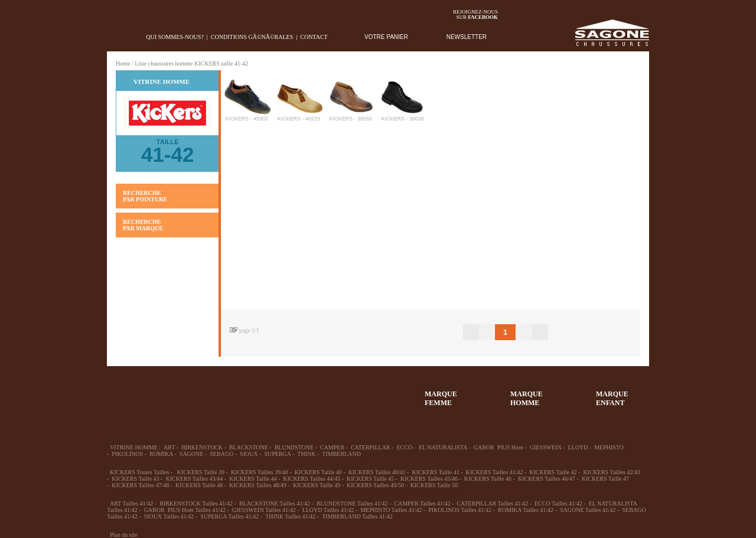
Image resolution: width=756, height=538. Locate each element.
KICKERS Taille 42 (553, 472)
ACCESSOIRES (343, 393)
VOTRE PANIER (386, 37)
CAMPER (332, 447)
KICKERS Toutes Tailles (139, 472)
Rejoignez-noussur (475, 14)
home (116, 37)
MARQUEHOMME (527, 398)
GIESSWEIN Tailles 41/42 (264, 510)
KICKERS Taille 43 (135, 479)
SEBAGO (221, 454)
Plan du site (124, 535)
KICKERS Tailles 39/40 (260, 472)
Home (123, 63)
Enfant (257, 393)
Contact (314, 37)
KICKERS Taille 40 (318, 472)
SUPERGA (278, 454)
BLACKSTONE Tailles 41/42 (275, 503)
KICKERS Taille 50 (434, 485)
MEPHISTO (609, 447)
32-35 (128, 393)
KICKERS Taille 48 (199, 485)
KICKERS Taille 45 (370, 479)
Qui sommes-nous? (175, 37)
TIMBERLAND (341, 454)
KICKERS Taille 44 (253, 479)
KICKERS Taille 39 (201, 472)
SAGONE (192, 454)
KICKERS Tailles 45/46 (429, 479)
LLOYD (578, 447)
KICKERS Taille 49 (317, 485)
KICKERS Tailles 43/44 (194, 479)
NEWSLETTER (467, 37)
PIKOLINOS (127, 454)
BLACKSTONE (249, 447)
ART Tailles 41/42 (131, 503)
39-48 (214, 393)
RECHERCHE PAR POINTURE (145, 196)
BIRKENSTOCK (202, 447)
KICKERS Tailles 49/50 (375, 485)
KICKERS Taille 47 (605, 479)
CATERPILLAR (371, 447)
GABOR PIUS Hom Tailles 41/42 (185, 510)
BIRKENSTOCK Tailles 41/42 (196, 503)
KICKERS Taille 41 (435, 472)
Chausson (300, 393)
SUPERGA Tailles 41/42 (229, 516)
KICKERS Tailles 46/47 (547, 479)
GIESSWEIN (546, 447)
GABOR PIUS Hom (498, 447)
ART (169, 447)
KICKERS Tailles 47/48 (140, 485)
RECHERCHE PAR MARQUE (143, 225)
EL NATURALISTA (443, 447)
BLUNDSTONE (294, 447)
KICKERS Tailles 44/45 (312, 479)
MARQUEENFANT (612, 398)
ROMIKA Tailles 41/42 (526, 510)
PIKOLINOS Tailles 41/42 (460, 510)
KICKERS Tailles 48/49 (258, 485)
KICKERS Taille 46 (488, 479)
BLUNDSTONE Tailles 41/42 (352, 503)
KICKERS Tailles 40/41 (377, 472)
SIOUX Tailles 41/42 (169, 516)
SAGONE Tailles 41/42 (588, 510)
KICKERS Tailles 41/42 (495, 472)
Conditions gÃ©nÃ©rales (252, 37)
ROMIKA (161, 454)
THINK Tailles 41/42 (290, 516)
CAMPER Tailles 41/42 (422, 503)
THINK (306, 454)
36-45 (171, 393)
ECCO (404, 447)
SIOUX (249, 454)
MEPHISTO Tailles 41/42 (391, 510)
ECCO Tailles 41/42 (558, 503)
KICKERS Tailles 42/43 (612, 472)
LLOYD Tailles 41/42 (328, 510)
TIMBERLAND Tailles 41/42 (357, 516)
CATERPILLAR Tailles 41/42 (492, 503)
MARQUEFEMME (441, 398)
